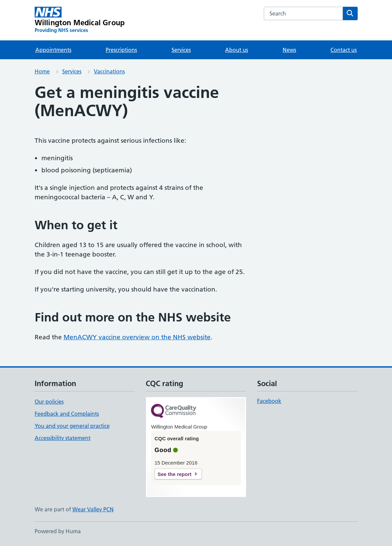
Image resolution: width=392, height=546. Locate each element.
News (289, 50)
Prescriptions (121, 50)
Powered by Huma (58, 531)
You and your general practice (72, 426)
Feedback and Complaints (67, 414)
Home (42, 71)
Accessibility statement (63, 438)
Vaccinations (109, 71)
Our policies (49, 402)
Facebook (269, 401)
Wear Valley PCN (93, 509)
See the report (174, 474)
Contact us (344, 50)
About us (237, 50)
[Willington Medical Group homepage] (80, 20)
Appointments (53, 50)
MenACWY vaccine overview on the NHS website (137, 337)
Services (181, 50)
